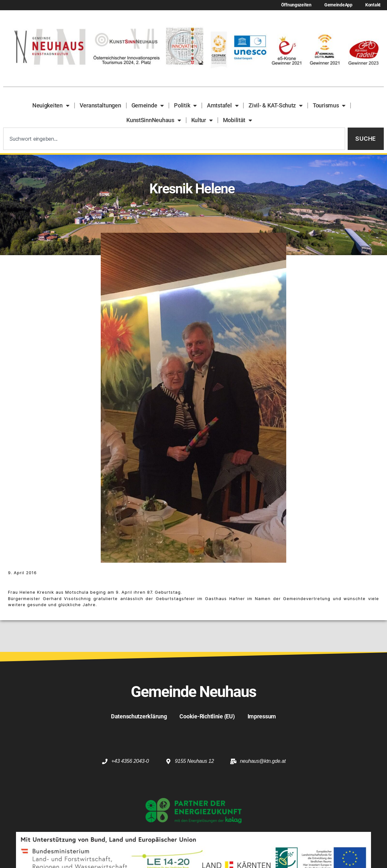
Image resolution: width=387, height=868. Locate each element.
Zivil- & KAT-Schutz (276, 106)
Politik (185, 106)
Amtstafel (223, 106)
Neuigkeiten (51, 106)
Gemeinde (148, 106)
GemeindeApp (338, 5)
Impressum (262, 716)
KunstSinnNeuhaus (154, 120)
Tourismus (329, 106)
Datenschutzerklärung (139, 716)
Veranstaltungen (100, 105)
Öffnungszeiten (296, 5)
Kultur (202, 120)
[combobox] (174, 139)
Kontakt (373, 5)
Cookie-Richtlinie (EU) (207, 716)
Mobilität (237, 120)
